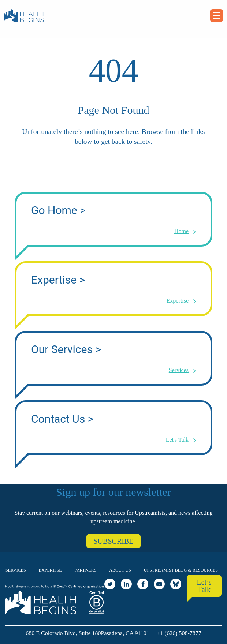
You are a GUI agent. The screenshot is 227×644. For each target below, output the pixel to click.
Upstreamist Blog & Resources (181, 570)
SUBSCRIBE (114, 541)
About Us (120, 570)
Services (16, 570)
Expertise (50, 570)
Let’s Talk (204, 586)
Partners (86, 570)
